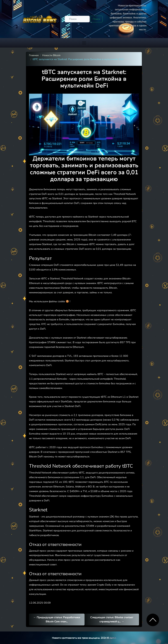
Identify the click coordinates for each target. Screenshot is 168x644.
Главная (34, 55)
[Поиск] (77, 19)
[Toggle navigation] (84, 43)
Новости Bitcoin (51, 55)
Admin (113, 638)
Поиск (97, 19)
